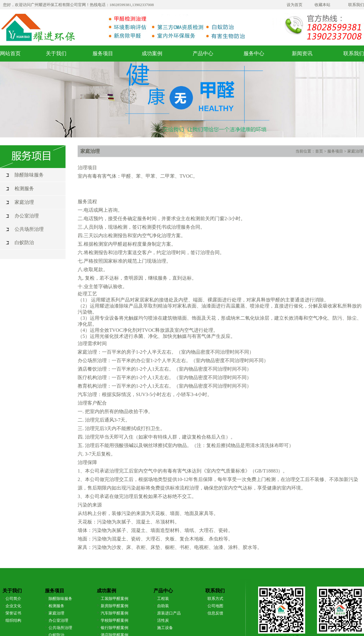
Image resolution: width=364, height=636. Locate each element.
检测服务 (24, 188)
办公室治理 (27, 216)
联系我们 (356, 5)
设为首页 (295, 5)
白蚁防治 (24, 242)
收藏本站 (322, 5)
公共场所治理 (29, 229)
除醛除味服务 (29, 175)
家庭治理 (24, 202)
